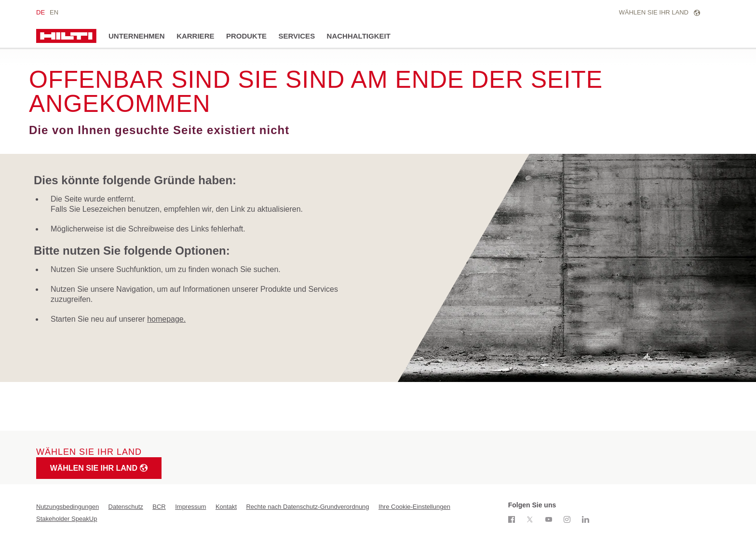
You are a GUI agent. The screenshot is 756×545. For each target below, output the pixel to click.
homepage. (166, 319)
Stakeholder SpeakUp (67, 519)
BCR (159, 507)
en (54, 12)
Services (297, 36)
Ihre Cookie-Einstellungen (414, 507)
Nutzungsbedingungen (67, 507)
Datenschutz (126, 507)
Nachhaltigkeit (359, 36)
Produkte (246, 36)
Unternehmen (137, 36)
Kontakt (226, 507)
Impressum (190, 507)
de (40, 12)
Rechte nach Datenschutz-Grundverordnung (307, 507)
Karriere (195, 36)
